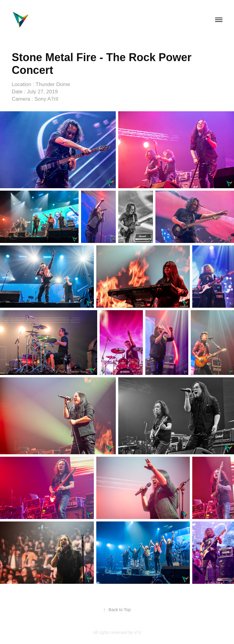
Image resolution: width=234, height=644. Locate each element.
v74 (138, 632)
